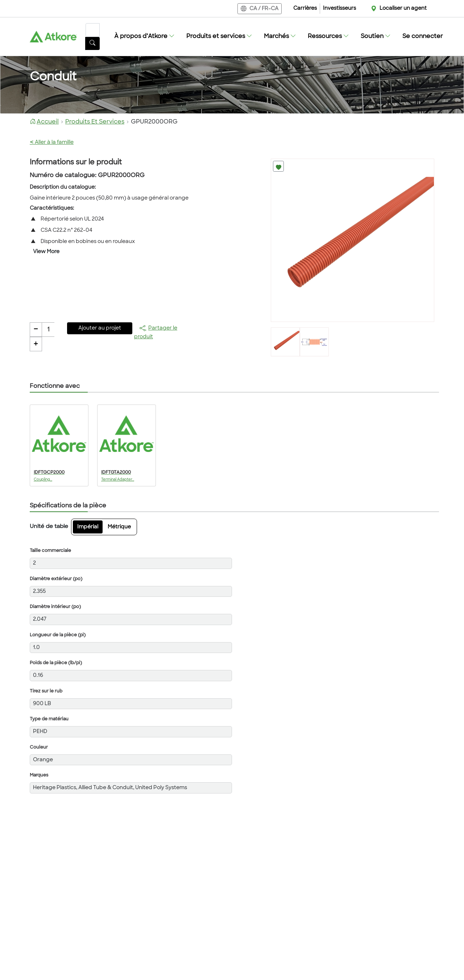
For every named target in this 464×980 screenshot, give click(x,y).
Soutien (376, 37)
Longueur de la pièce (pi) (58, 635)
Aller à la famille (52, 143)
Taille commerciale (50, 551)
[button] (144, 37)
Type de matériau (49, 719)
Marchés (280, 37)
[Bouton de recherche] (92, 43)
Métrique (119, 527)
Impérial (88, 527)
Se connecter (423, 37)
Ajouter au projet (100, 328)
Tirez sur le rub (46, 691)
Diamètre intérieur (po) (55, 607)
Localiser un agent (403, 9)
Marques (39, 775)
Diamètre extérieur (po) (56, 579)
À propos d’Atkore (144, 37)
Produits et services (219, 37)
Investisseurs (339, 9)
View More (46, 252)
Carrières (305, 9)
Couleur (39, 747)
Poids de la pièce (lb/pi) (56, 663)
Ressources (328, 37)
